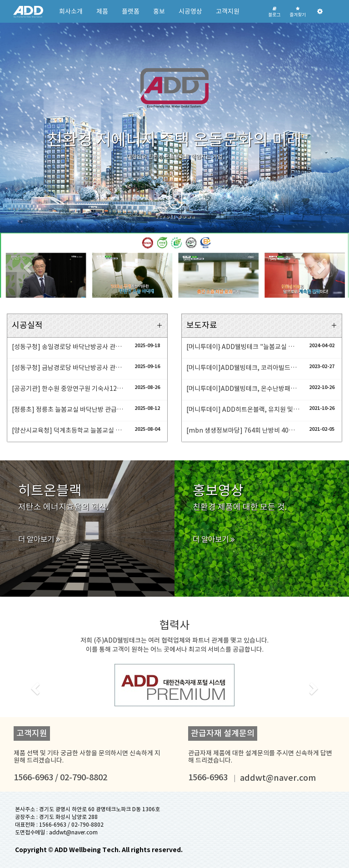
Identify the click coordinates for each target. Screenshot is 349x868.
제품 (102, 11)
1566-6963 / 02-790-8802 (71, 825)
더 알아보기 (39, 539)
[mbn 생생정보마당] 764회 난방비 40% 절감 (243, 430)
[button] (26, 265)
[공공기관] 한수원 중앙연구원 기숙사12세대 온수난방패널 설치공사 (68, 389)
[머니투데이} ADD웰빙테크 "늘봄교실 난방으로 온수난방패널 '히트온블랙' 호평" (243, 347)
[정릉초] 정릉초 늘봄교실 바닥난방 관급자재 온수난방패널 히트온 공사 (68, 409)
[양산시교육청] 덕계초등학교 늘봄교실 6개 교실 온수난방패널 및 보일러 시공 (68, 430)
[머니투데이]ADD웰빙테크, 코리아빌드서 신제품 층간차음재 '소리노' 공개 (243, 368)
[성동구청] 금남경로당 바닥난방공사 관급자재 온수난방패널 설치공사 (68, 368)
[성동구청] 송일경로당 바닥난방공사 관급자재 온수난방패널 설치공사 (68, 347)
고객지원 (228, 11)
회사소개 (71, 11)
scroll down (176, 203)
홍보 (159, 11)
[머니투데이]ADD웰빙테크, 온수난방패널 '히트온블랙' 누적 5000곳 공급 (243, 389)
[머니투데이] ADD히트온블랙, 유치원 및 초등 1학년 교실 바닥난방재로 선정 (243, 409)
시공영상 (190, 11)
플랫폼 (131, 11)
